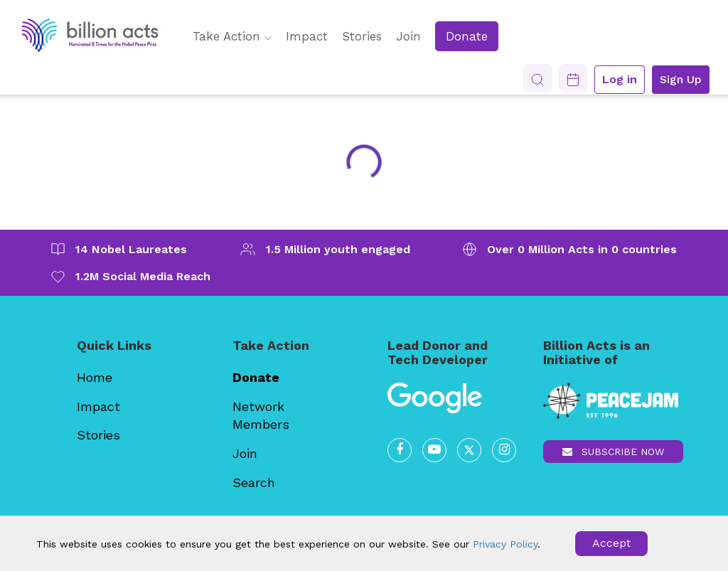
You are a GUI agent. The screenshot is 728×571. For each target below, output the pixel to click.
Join (408, 36)
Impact (307, 36)
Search (254, 482)
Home (95, 377)
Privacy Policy (505, 544)
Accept (611, 543)
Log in (620, 79)
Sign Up (681, 79)
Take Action (232, 36)
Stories (362, 36)
